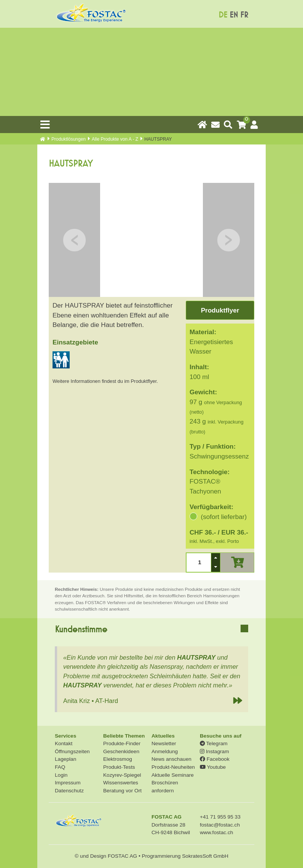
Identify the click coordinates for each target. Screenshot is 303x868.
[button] (215, 558)
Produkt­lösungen (69, 139)
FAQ (60, 767)
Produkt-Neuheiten (173, 767)
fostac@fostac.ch (220, 825)
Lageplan (65, 759)
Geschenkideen (121, 751)
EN (234, 15)
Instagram (214, 751)
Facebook (215, 759)
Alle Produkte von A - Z (115, 139)
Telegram (214, 743)
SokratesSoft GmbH (205, 856)
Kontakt (64, 743)
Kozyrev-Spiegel (122, 775)
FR (244, 15)
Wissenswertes (121, 783)
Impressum (68, 783)
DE (223, 15)
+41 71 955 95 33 (220, 817)
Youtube (213, 767)
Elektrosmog (118, 759)
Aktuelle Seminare (173, 775)
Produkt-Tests (119, 767)
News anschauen (171, 759)
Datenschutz (69, 791)
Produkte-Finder (122, 743)
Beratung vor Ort (122, 791)
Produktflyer (220, 310)
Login (61, 775)
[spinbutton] (199, 563)
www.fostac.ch (216, 832)
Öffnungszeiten (72, 751)
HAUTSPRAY (196, 657)
